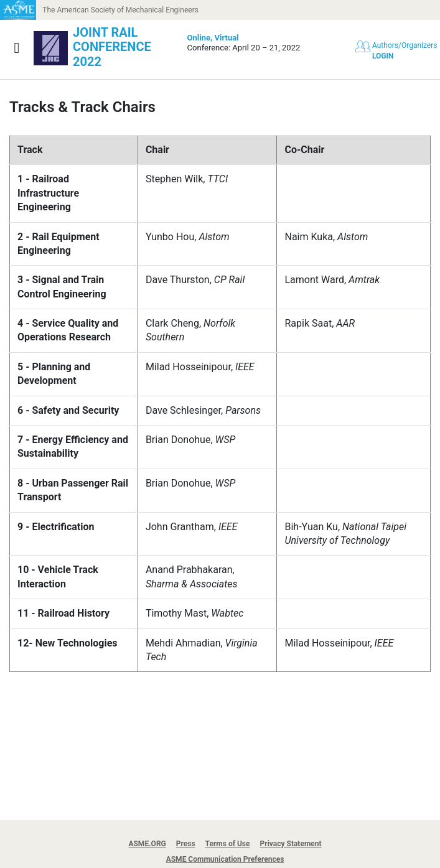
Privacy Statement (291, 844)
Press (186, 844)
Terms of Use (228, 844)
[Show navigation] (17, 48)
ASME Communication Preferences (225, 859)
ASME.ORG (147, 844)
